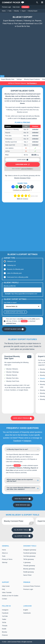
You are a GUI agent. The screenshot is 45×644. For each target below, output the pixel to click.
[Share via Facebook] (13, 187)
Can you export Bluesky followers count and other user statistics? (21, 488)
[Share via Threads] (21, 187)
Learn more (22, 160)
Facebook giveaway (30, 553)
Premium (25, 7)
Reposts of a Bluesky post (15, 269)
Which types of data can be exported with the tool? (20, 480)
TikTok (4, 622)
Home (4, 550)
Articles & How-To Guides (10, 596)
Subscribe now (22, 164)
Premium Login (6, 7)
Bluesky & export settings (29, 118)
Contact (4, 599)
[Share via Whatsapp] (17, 187)
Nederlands (27, 613)
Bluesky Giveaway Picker (22, 178)
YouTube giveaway (29, 556)
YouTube (5, 616)
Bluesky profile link (10, 286)
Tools (4, 556)
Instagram (27, 441)
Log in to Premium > (27, 169)
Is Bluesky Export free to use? (17, 449)
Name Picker (27, 575)
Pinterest (5, 635)
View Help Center (22, 499)
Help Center (16, 7)
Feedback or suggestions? (22, 190)
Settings (19, 79)
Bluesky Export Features (32, 79)
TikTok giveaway (29, 559)
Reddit (4, 629)
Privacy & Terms (7, 559)
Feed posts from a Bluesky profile (18, 277)
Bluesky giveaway (29, 569)
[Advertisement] (22, 52)
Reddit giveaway (29, 572)
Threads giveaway (29, 566)
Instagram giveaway (30, 550)
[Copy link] (32, 187)
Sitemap (5, 562)
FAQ (3, 589)
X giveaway (27, 562)
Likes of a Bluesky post (14, 273)
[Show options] (22, 306)
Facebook (17, 441)
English (26, 610)
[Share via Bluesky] (28, 187)
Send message (22, 505)
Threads (5, 626)
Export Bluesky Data (8, 79)
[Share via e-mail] (24, 187)
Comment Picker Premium (32, 586)
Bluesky (5, 632)
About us (5, 553)
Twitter (4, 619)
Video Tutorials (7, 592)
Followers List (11, 261)
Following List (11, 265)
